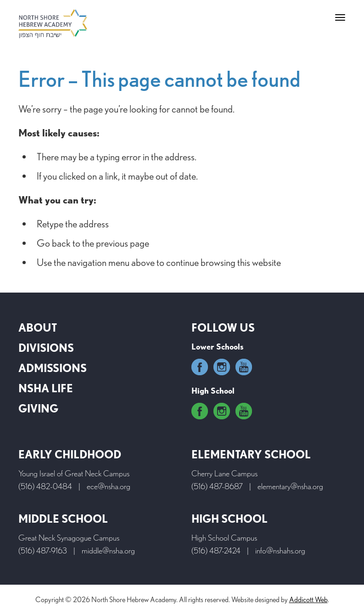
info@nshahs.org (280, 550)
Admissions (53, 368)
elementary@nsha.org (290, 486)
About (38, 328)
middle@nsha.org (108, 550)
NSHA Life (46, 388)
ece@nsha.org (109, 486)
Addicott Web (308, 600)
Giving (38, 409)
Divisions (46, 348)
